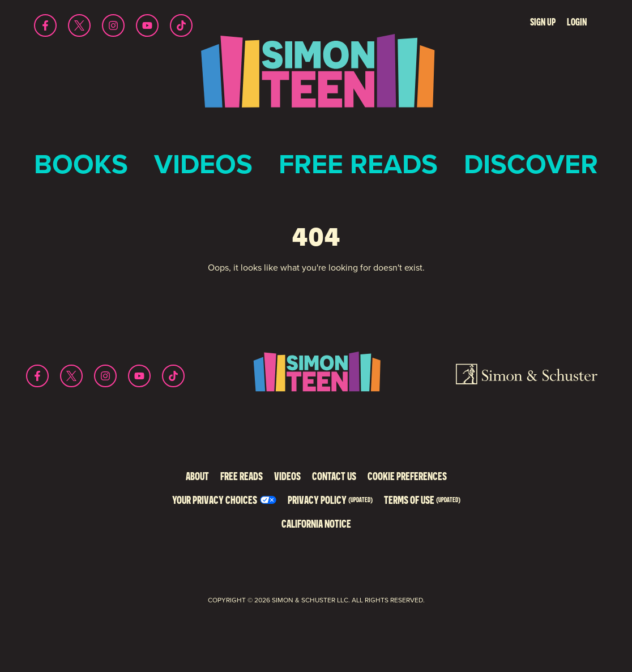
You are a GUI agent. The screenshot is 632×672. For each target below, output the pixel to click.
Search (509, 22)
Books (81, 164)
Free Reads (358, 164)
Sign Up (543, 22)
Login (577, 22)
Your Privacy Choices (215, 500)
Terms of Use (422, 500)
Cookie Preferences (407, 476)
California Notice (316, 523)
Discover (531, 164)
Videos (203, 164)
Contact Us (334, 476)
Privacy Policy (330, 500)
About (197, 476)
